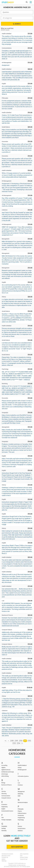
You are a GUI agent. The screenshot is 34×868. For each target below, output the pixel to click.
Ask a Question (17, 847)
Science (20, 826)
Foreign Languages (6, 820)
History (20, 768)
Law (19, 783)
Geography (4, 826)
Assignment (6, 65)
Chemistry (4, 794)
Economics (4, 804)
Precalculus (21, 815)
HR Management (22, 770)
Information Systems (23, 776)
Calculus (4, 791)
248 (12, 741)
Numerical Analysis (23, 802)
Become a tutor (6, 856)
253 (14, 743)
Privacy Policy (24, 857)
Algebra (3, 768)
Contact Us (5, 857)
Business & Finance (7, 785)
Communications (6, 796)
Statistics (20, 831)
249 (16, 741)
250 (21, 741)
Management (21, 792)
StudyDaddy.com (21, 863)
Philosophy (21, 809)
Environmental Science (7, 811)
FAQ (21, 856)
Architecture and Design (8, 772)
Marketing (20, 794)
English (3, 809)
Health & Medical (22, 765)
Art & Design (5, 774)
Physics (20, 811)
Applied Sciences (6, 770)
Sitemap (4, 861)
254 (18, 743)
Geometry (4, 831)
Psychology (21, 820)
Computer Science (6, 798)
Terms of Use (24, 859)
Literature (20, 785)
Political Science (22, 813)
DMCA (3, 859)
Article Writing (5, 776)
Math (19, 796)
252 (29, 741)
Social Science (22, 828)
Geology (4, 828)
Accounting (4, 765)
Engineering (4, 807)
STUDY (8, 2)
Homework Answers (7, 854)
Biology (3, 783)
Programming (21, 818)
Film (3, 818)
